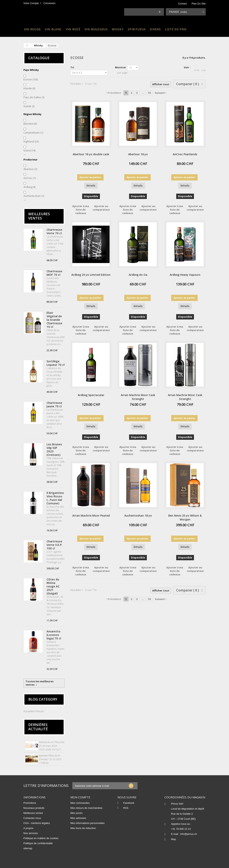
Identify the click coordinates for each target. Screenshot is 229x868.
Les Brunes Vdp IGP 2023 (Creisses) (54, 449)
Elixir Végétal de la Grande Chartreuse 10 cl (54, 320)
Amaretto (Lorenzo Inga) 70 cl (54, 635)
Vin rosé (73, 29)
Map (173, 839)
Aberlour (30, 169)
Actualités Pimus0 (34, 711)
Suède (29, 106)
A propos (28, 828)
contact (182, 4)
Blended (30, 124)
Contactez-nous (32, 818)
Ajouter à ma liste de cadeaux (81, 210)
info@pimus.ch (189, 834)
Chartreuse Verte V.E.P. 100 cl (54, 545)
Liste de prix (176, 29)
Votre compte (31, 3)
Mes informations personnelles (87, 823)
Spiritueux (137, 29)
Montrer (121, 67)
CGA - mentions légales (37, 823)
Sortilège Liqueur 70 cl (56, 363)
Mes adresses (78, 818)
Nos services (31, 833)
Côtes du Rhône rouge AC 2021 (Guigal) (53, 586)
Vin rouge (32, 29)
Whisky (118, 29)
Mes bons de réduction (83, 828)
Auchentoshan (34, 196)
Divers (155, 29)
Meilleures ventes (39, 216)
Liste (204, 68)
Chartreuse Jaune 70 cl (54, 404)
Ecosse (31, 79)
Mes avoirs (76, 813)
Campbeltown (33, 133)
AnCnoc (30, 178)
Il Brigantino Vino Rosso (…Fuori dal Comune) (55, 498)
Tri (72, 67)
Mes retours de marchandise (86, 808)
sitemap (28, 848)
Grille (197, 68)
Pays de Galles (34, 97)
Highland (31, 141)
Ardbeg (29, 187)
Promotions (30, 803)
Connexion (49, 3)
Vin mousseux (96, 29)
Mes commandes (80, 803)
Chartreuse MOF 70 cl (54, 273)
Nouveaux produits (34, 808)
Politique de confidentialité (38, 843)
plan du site (199, 4)
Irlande (29, 88)
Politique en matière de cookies (41, 838)
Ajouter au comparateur (101, 208)
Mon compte (80, 797)
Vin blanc (53, 29)
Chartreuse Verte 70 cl (54, 231)
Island (29, 150)
